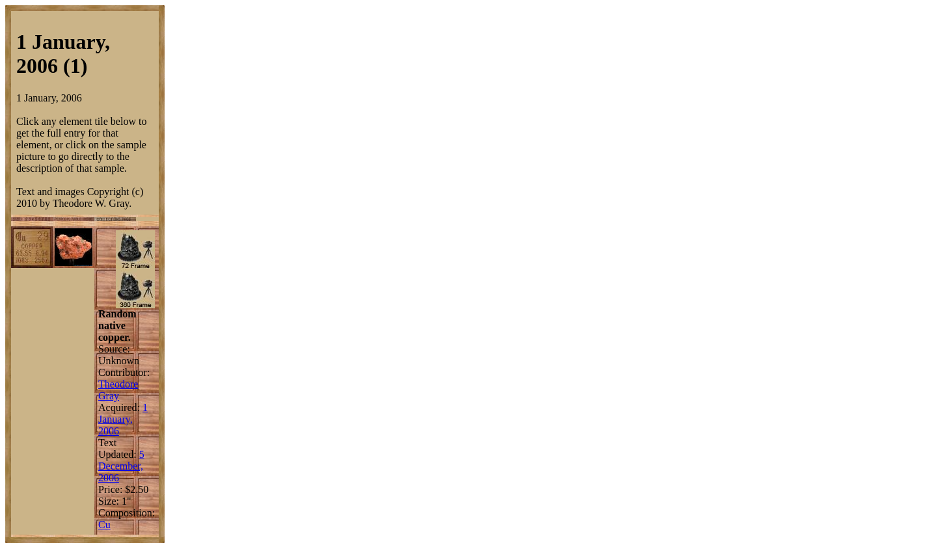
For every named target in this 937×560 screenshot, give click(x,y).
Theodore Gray (118, 390)
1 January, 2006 (123, 419)
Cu (104, 525)
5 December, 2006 (121, 466)
